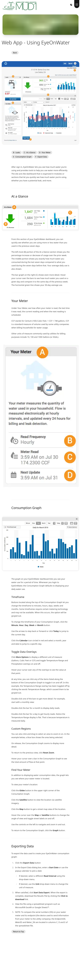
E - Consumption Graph (22, 157)
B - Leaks (17, 153)
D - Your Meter (45, 153)
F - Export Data (41, 157)
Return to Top (18, 932)
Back (15, 53)
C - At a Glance (30, 153)
